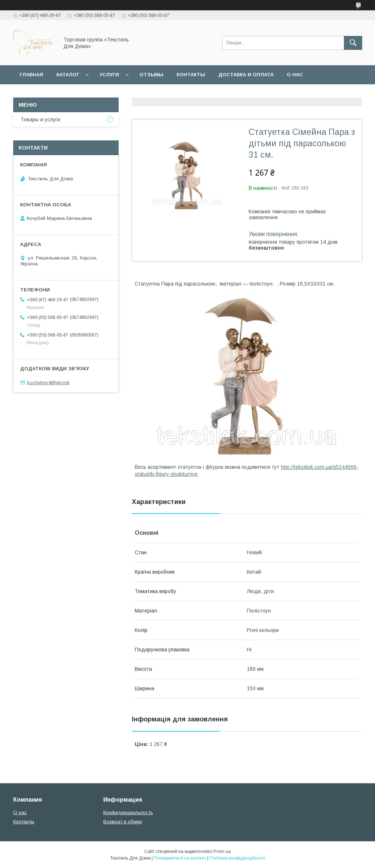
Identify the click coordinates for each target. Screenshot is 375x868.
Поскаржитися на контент (180, 858)
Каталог (68, 75)
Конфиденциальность (128, 812)
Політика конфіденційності (237, 858)
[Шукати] (353, 43)
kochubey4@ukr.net (48, 382)
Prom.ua (222, 852)
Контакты (191, 75)
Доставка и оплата (246, 75)
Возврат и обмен (123, 822)
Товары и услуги (40, 119)
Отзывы (151, 75)
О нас (295, 75)
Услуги (109, 75)
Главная (31, 75)
